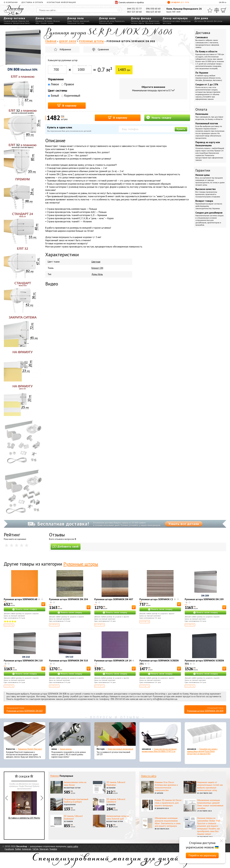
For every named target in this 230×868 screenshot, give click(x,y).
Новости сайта (149, 776)
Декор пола (75, 18)
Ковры (70, 21)
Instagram (27, 849)
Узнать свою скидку (26, 609)
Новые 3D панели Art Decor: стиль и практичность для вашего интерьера (168, 803)
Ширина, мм (57, 65)
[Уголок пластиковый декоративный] (115, 735)
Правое (68, 84)
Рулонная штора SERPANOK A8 (21, 599)
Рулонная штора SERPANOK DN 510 (68, 661)
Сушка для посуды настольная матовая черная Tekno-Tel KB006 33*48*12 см (159, 750)
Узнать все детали (184, 524)
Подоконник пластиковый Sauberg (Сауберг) (76, 801)
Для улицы (218, 21)
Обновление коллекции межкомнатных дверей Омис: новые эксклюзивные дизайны (210, 804)
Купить (181, 129)
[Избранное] (210, 10)
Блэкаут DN (97, 268)
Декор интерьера (175, 18)
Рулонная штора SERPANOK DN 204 (68, 599)
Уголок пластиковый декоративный (120, 749)
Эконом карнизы (66, 749)
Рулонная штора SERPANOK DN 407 (114, 599)
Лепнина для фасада (140, 21)
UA (220, 2)
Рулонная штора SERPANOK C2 (156, 599)
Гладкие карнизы (11, 21)
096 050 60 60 (153, 9)
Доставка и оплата (32, 2)
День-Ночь (97, 274)
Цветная (96, 262)
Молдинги (40, 21)
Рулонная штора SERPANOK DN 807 (25, 711)
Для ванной (208, 21)
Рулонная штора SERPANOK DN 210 (23, 661)
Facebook (9, 849)
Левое (53, 84)
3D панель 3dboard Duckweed (73, 817)
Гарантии (203, 170)
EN (223, 2)
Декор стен (44, 18)
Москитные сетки (106, 23)
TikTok (35, 849)
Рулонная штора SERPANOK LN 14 (113, 661)
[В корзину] (43, 604)
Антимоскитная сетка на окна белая (75, 784)
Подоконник (119, 21)
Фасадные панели (153, 23)
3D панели (48, 21)
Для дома (201, 18)
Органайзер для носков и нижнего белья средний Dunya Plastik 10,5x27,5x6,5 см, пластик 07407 (202, 751)
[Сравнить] (217, 10)
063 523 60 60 (134, 12)
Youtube (53, 849)
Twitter (18, 849)
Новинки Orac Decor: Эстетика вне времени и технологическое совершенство (166, 786)
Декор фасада (141, 18)
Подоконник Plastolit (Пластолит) (30, 749)
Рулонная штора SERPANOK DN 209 (204, 599)
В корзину (67, 105)
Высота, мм (82, 65)
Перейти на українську (202, 855)
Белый (53, 95)
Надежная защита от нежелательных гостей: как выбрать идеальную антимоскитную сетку (210, 786)
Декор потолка (14, 18)
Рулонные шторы (81, 564)
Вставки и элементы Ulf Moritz (24, 805)
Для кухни (199, 21)
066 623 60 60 (153, 12)
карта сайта (73, 846)
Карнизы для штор (106, 21)
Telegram (44, 849)
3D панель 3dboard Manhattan (116, 784)
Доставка (203, 33)
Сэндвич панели (47, 23)
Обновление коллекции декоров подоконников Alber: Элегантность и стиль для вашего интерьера (168, 822)
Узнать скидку (159, 117)
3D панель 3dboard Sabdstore (116, 801)
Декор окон (107, 18)
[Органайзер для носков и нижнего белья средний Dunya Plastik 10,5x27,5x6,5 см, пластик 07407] (205, 735)
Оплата (201, 109)
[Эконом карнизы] (70, 735)
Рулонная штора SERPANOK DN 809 (205, 711)
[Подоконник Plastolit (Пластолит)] (25, 735)
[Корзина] (224, 10)
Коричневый (71, 95)
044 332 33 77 (134, 9)
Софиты (141, 23)
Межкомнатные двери (171, 21)
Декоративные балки (21, 23)
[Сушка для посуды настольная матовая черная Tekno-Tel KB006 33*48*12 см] (160, 735)
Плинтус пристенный (81, 21)
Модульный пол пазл (76, 23)
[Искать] (119, 10)
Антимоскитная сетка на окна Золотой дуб (118, 817)
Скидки (178, 2)
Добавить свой (66, 546)
